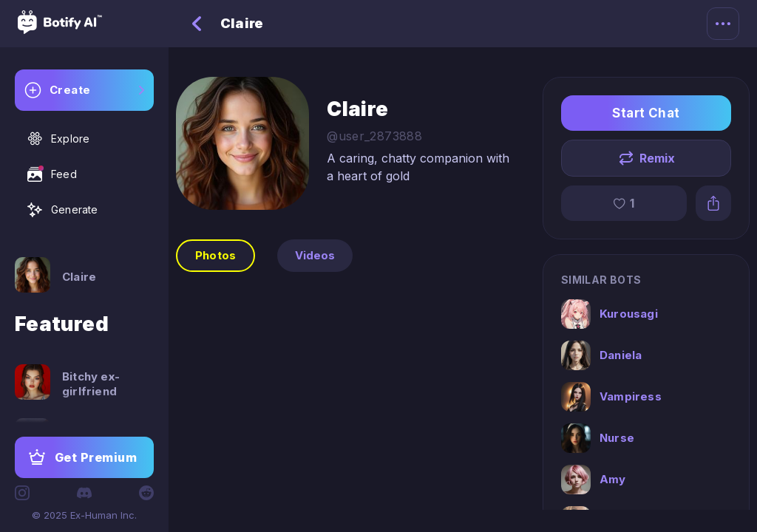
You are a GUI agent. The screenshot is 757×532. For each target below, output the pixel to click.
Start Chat (646, 113)
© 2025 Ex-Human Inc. (84, 515)
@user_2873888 (374, 136)
